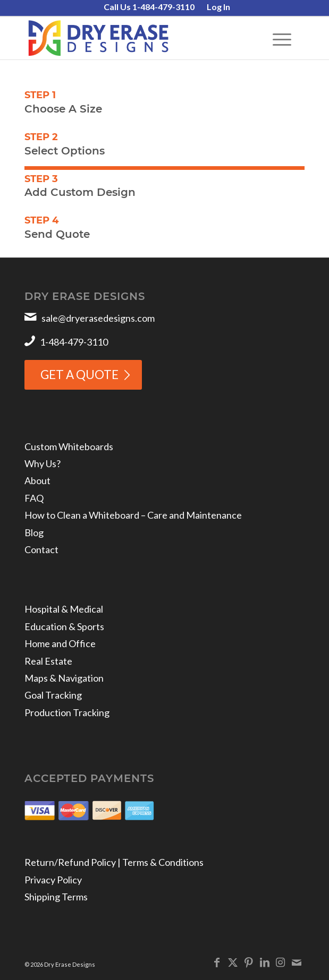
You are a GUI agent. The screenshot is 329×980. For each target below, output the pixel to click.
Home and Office (60, 643)
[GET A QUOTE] (83, 375)
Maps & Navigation (64, 678)
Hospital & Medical (64, 609)
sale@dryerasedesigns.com (98, 318)
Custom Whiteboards (69, 446)
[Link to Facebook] (217, 962)
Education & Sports (64, 626)
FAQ (34, 498)
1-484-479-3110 (74, 342)
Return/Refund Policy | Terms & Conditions (114, 862)
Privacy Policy (53, 880)
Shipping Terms (56, 897)
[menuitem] (149, 7)
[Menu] (277, 38)
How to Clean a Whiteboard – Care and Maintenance (133, 515)
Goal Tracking (53, 695)
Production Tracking (67, 712)
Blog (34, 532)
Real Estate (48, 661)
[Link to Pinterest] (249, 962)
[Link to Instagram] (281, 962)
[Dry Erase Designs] (136, 38)
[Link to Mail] (297, 962)
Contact (41, 549)
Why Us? (43, 463)
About (37, 480)
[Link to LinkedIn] (265, 962)
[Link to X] (233, 962)
